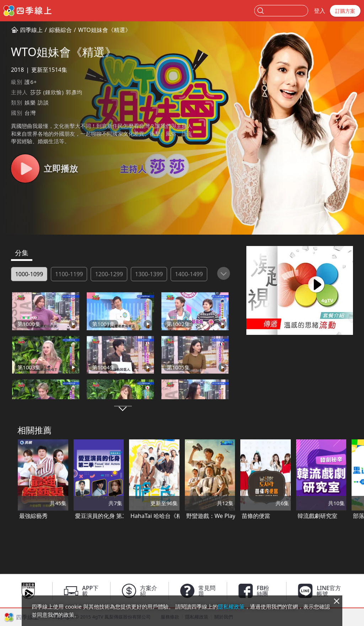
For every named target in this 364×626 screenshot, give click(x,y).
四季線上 (31, 30)
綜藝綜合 (60, 30)
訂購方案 (345, 11)
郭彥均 (74, 92)
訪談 (43, 102)
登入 (320, 11)
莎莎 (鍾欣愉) (47, 92)
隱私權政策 (231, 606)
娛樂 (30, 102)
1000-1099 (29, 274)
